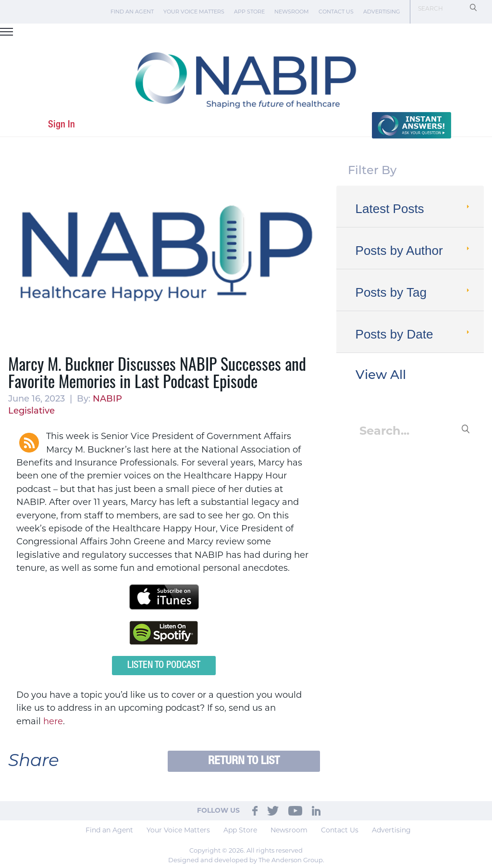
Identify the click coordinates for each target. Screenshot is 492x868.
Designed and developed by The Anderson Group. (246, 860)
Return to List (244, 761)
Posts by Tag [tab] (414, 292)
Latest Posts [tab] (414, 209)
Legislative (31, 411)
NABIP (107, 399)
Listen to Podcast (164, 666)
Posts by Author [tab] (414, 251)
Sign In (61, 125)
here (53, 721)
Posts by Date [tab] (414, 334)
